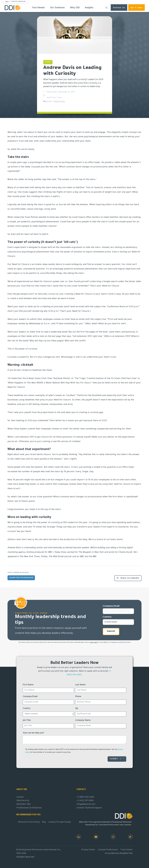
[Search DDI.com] (107, 8)
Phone (78, 697)
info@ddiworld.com (86, 804)
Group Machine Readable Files (119, 853)
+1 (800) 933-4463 (85, 797)
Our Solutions (57, 7)
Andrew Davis (59, 102)
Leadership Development (21, 578)
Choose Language (18, 2)
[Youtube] (96, 837)
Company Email (111, 606)
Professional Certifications (29, 808)
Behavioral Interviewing (29, 822)
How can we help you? (33, 733)
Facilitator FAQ (23, 804)
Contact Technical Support (89, 808)
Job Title (27, 720)
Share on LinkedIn (128, 578)
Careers (20, 797)
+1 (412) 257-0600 (85, 801)
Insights (89, 7)
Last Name (80, 685)
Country (107, 617)
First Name (28, 685)
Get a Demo (136, 7)
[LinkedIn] (79, 837)
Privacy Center (88, 850)
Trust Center (127, 850)
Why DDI (75, 7)
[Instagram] (113, 837)
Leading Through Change (60, 822)
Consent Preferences (108, 850)
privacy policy (94, 642)
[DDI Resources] (130, 837)
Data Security (23, 801)
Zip (77, 709)
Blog (44, 822)
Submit (111, 631)
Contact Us (119, 7)
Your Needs (38, 7)
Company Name (83, 720)
